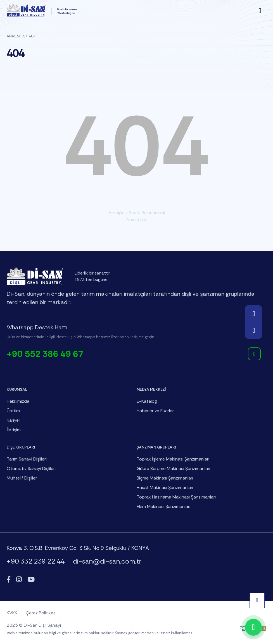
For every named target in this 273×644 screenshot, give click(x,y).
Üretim (13, 411)
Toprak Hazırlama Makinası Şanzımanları (176, 497)
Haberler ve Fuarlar (155, 411)
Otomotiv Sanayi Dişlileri (31, 468)
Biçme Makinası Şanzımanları (165, 478)
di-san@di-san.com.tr (107, 561)
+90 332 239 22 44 (36, 561)
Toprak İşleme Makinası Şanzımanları (173, 459)
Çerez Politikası (41, 613)
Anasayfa (16, 36)
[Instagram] (19, 580)
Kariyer (13, 420)
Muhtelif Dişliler (22, 478)
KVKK (12, 613)
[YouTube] (31, 580)
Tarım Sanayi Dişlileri (27, 459)
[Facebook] (9, 580)
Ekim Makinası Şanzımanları (163, 506)
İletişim (14, 430)
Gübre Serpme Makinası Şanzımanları (173, 468)
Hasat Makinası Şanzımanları (165, 487)
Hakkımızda (18, 401)
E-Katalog (147, 401)
